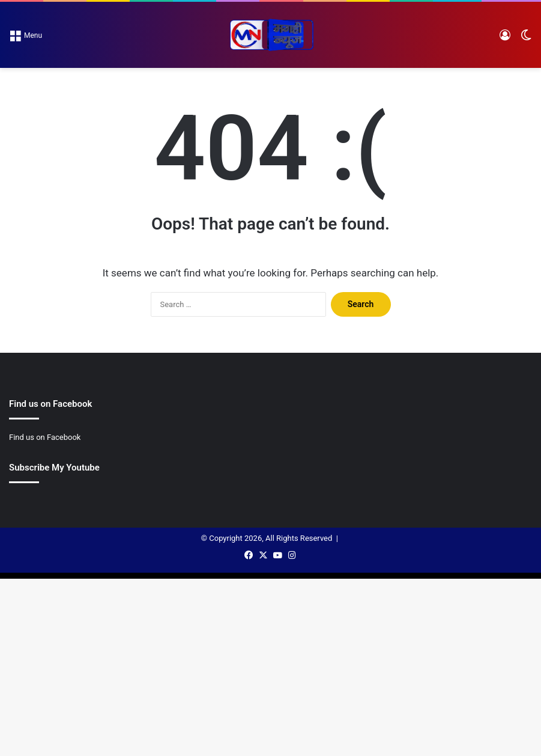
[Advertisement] (270, 158)
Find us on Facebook (45, 437)
